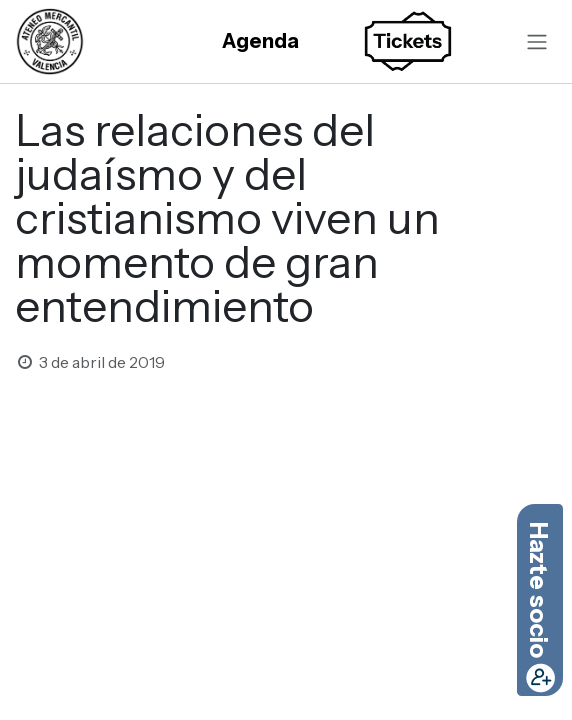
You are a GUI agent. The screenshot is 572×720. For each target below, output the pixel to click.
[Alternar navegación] (537, 41)
